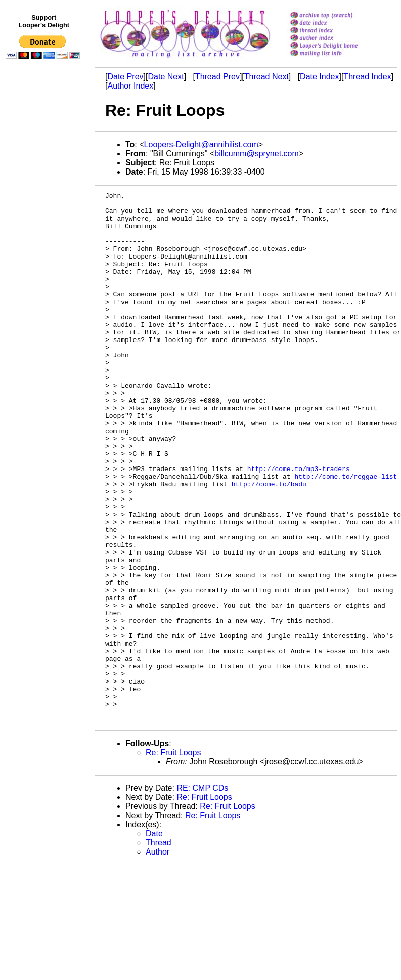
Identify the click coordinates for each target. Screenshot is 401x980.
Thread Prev (217, 77)
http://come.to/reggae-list (346, 534)
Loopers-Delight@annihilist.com (201, 144)
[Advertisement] (44, 272)
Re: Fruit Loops (173, 859)
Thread (159, 949)
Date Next (166, 77)
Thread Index (367, 77)
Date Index (319, 77)
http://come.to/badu (269, 543)
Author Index (130, 86)
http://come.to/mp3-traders (299, 525)
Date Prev (125, 77)
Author (158, 958)
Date (154, 940)
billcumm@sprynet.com (257, 154)
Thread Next (266, 77)
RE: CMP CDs (202, 894)
